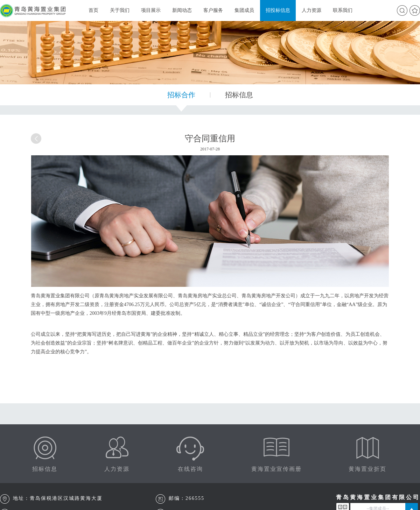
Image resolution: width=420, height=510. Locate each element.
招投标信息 (278, 10)
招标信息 (239, 95)
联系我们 (343, 10)
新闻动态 (182, 10)
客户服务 (213, 10)
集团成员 (244, 10)
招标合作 (181, 95)
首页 (93, 10)
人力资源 (311, 10)
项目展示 (151, 10)
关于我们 (120, 10)
